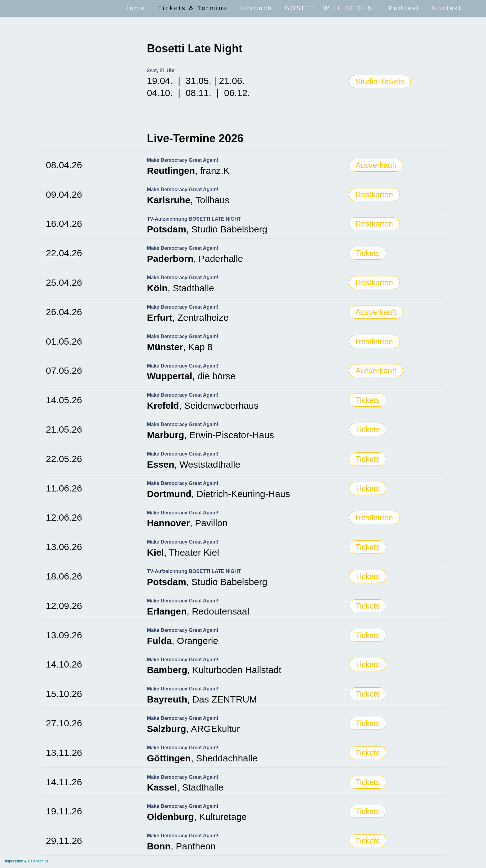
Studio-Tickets (380, 82)
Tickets (368, 253)
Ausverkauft (376, 165)
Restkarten (374, 195)
